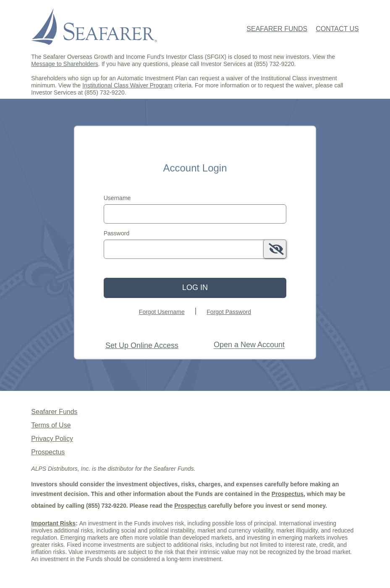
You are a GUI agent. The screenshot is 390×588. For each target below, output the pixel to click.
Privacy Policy (52, 439)
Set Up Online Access (142, 345)
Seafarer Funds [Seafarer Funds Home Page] (277, 29)
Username (117, 198)
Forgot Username (162, 312)
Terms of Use (51, 425)
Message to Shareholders (65, 64)
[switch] (275, 249)
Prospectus (48, 452)
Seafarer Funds (54, 412)
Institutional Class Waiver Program (127, 85)
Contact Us (337, 29)
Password (116, 233)
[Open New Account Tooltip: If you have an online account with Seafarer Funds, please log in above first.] (249, 345)
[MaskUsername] (195, 214)
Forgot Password (229, 312)
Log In (195, 287)
